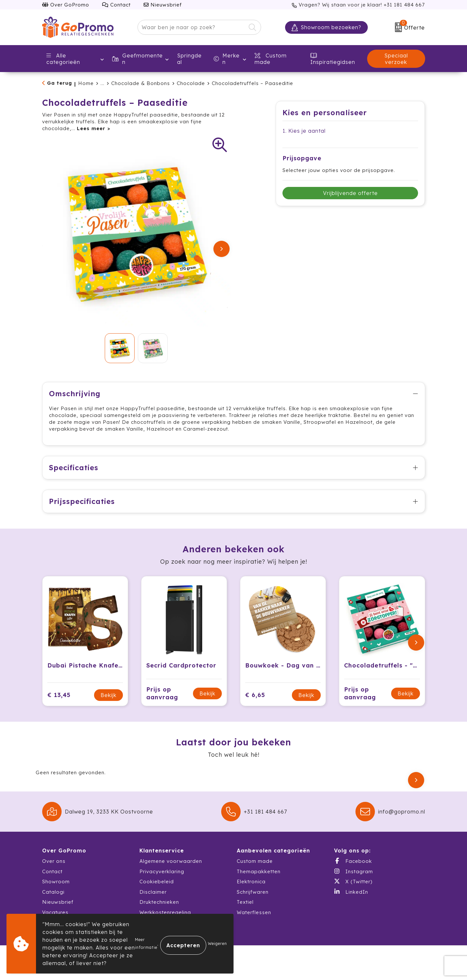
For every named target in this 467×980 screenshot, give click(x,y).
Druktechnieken (159, 909)
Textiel (245, 909)
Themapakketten (259, 878)
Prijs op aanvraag (162, 700)
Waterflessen (254, 919)
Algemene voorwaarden (171, 868)
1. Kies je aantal (304, 131)
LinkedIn (351, 899)
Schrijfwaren (253, 899)
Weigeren (217, 943)
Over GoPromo (66, 5)
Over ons (54, 868)
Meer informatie (146, 943)
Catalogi (53, 899)
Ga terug (60, 83)
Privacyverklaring (162, 878)
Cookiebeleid (157, 888)
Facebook (353, 868)
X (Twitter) (353, 888)
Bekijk (108, 702)
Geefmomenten (138, 59)
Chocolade (191, 83)
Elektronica (251, 888)
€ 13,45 (59, 702)
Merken (227, 59)
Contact (116, 5)
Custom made (255, 868)
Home (86, 83)
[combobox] (192, 27)
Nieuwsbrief (163, 5)
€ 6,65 (255, 702)
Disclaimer (153, 899)
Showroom (56, 888)
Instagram (353, 878)
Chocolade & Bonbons (141, 83)
